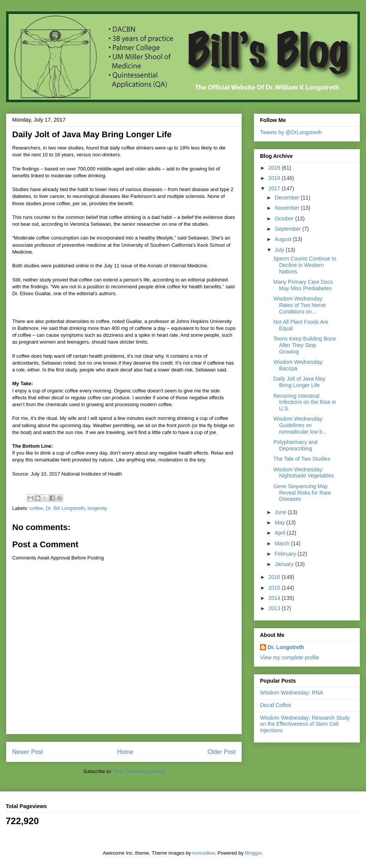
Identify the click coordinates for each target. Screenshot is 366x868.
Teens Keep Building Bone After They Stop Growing (305, 345)
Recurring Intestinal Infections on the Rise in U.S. (305, 402)
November (287, 208)
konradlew (204, 853)
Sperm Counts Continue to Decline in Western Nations (305, 265)
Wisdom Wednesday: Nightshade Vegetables (304, 473)
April (281, 533)
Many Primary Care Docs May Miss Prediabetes (303, 285)
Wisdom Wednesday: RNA (291, 693)
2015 (275, 588)
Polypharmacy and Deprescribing (295, 445)
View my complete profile (290, 657)
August (283, 239)
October (285, 219)
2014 (275, 598)
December (287, 198)
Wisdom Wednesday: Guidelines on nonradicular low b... (300, 425)
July (280, 250)
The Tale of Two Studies (302, 459)
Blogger (254, 853)
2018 (275, 178)
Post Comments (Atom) (139, 771)
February (286, 554)
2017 (275, 188)
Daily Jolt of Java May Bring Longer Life (299, 382)
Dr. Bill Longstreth (65, 508)
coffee (36, 508)
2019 (275, 168)
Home (125, 752)
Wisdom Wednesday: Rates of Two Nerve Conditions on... (300, 305)
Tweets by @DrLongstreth (291, 132)
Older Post (222, 752)
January (285, 564)
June (281, 512)
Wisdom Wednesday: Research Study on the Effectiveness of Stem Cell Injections (305, 724)
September (288, 229)
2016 (275, 577)
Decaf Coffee (275, 705)
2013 (275, 608)
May (280, 522)
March (283, 543)
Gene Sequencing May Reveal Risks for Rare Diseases (302, 493)
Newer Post (28, 752)
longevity (97, 508)
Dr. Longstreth (286, 647)
